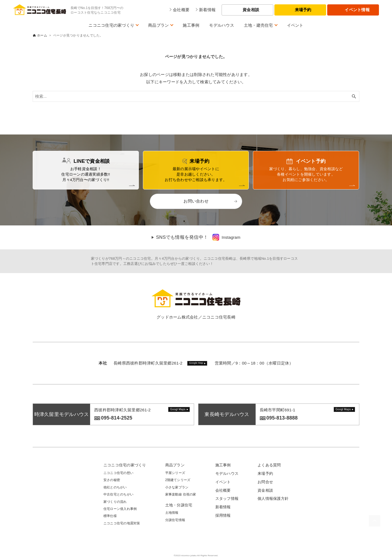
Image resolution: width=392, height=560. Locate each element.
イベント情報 (357, 10)
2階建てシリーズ (178, 480)
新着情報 (223, 507)
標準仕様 (110, 516)
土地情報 (172, 513)
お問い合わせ (196, 201)
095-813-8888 (282, 418)
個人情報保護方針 (273, 498)
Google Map (196, 363)
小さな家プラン (177, 487)
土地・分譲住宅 (179, 505)
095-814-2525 (117, 418)
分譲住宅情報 (175, 520)
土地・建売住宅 (258, 25)
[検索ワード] (196, 96)
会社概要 (223, 490)
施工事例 (191, 25)
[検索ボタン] (354, 96)
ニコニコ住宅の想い (118, 473)
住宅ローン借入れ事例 (120, 509)
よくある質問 (269, 465)
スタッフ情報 (227, 498)
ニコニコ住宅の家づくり (111, 25)
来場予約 (303, 10)
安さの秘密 (112, 480)
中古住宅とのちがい (118, 494)
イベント (295, 25)
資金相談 (251, 10)
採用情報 (223, 515)
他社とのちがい (115, 487)
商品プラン (158, 25)
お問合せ (265, 482)
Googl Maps (178, 409)
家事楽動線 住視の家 (181, 494)
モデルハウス (222, 25)
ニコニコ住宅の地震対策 (122, 523)
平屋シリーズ (175, 473)
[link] (226, 237)
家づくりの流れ (115, 502)
